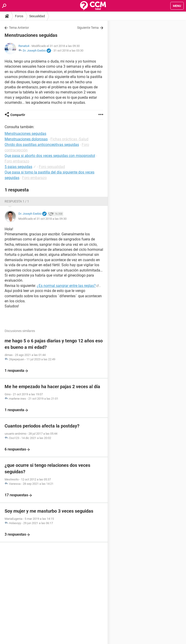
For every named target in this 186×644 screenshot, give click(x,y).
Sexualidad (37, 16)
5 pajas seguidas (18, 167)
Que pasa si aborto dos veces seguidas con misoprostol (50, 156)
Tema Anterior (19, 28)
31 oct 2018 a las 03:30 (68, 51)
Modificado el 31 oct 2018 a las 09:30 (42, 219)
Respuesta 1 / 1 (17, 201)
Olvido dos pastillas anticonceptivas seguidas (42, 145)
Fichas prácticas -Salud (69, 139)
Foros (19, 16)
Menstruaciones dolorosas (26, 139)
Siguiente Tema (88, 28)
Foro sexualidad (52, 167)
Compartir (18, 115)
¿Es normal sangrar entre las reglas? (66, 286)
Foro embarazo (17, 161)
